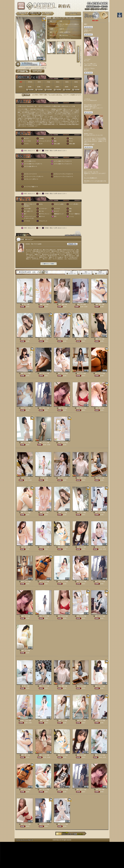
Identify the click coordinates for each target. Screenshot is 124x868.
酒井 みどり (43, 443)
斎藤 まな (24, 651)
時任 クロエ (99, 547)
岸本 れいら (43, 373)
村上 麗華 (61, 304)
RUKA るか (43, 547)
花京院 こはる (24, 721)
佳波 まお (61, 408)
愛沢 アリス (61, 478)
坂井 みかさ (61, 373)
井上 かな (80, 373)
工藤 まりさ (43, 616)
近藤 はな (43, 304)
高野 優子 (99, 304)
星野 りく (24, 339)
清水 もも (24, 478)
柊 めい (24, 304)
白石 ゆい (43, 339)
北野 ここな (43, 755)
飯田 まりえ (24, 443)
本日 (71, 273)
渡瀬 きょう (24, 373)
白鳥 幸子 (80, 304)
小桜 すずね (61, 443)
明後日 (100, 273)
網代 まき (99, 339)
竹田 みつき (61, 339)
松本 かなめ (80, 408)
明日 (86, 273)
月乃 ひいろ (99, 373)
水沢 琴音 (99, 408)
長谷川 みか (24, 408)
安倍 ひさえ (80, 339)
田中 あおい (43, 408)
